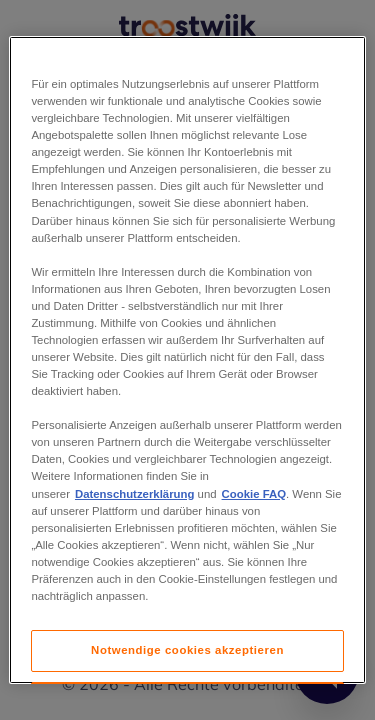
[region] (187, 360)
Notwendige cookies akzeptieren (187, 650)
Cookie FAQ (254, 494)
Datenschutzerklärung (134, 494)
